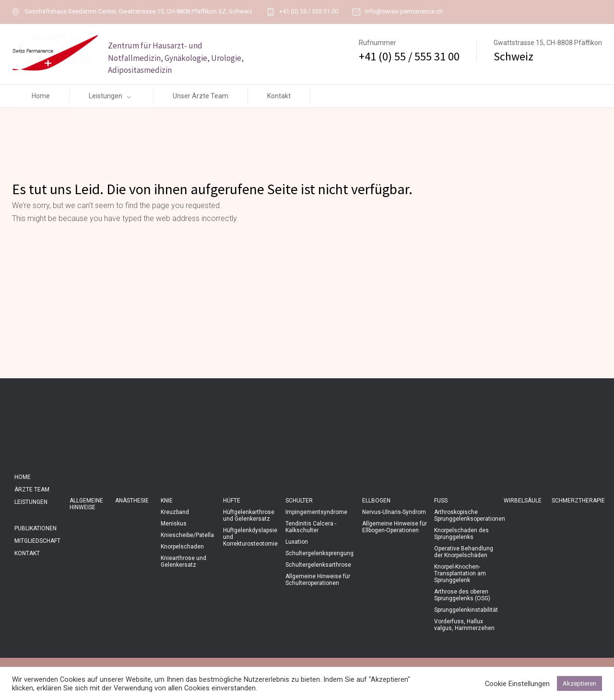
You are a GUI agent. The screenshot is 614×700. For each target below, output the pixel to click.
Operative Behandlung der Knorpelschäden (464, 552)
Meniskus (174, 524)
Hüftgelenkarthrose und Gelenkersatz (249, 515)
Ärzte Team (32, 490)
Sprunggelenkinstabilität (466, 610)
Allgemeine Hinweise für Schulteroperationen (318, 580)
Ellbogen (376, 501)
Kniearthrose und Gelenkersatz (183, 561)
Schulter (299, 501)
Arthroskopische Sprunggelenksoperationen (470, 515)
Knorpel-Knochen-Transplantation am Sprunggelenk (460, 573)
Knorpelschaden (182, 547)
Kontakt (279, 96)
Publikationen (35, 528)
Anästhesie (132, 501)
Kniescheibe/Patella (187, 535)
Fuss (441, 501)
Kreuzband (175, 512)
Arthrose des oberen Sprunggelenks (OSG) (462, 595)
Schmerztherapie (578, 501)
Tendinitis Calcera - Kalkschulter (311, 527)
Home (41, 96)
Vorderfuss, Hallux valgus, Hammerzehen (464, 625)
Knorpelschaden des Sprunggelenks (461, 534)
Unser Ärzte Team (201, 96)
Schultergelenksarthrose (318, 565)
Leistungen (106, 96)
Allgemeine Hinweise (86, 504)
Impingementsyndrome (316, 512)
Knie (167, 501)
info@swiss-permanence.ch (404, 12)
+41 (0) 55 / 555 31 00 (309, 12)
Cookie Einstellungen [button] (517, 684)
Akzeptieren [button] (579, 683)
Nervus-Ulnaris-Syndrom (394, 512)
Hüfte (232, 501)
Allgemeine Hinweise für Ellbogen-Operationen (395, 527)
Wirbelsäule (523, 501)
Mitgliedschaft (37, 541)
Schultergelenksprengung (319, 553)
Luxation (297, 542)
